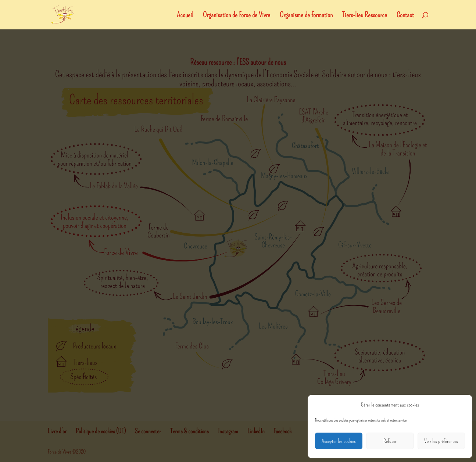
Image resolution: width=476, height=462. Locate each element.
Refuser (390, 441)
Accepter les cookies (339, 441)
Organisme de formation (306, 16)
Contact (405, 16)
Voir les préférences (441, 441)
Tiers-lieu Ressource (365, 16)
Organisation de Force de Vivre (237, 16)
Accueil (185, 16)
